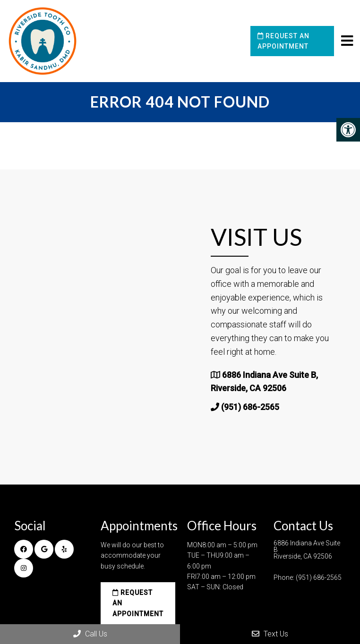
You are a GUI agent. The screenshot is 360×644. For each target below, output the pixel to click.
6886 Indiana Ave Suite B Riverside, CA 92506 (307, 550)
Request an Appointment (283, 41)
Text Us (270, 634)
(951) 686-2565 (250, 407)
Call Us (90, 634)
